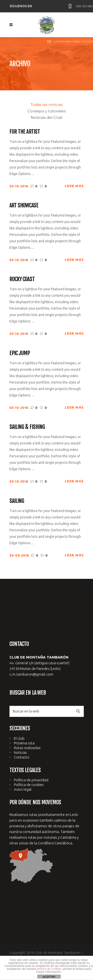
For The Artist (25, 132)
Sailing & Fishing (27, 427)
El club (19, 738)
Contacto (22, 757)
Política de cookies (29, 785)
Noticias (20, 752)
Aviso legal (23, 789)
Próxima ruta (24, 743)
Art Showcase (24, 205)
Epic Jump (20, 353)
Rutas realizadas (27, 748)
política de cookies (49, 969)
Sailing (17, 501)
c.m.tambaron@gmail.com (31, 674)
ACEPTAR (49, 977)
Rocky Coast (22, 279)
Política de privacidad (31, 780)
